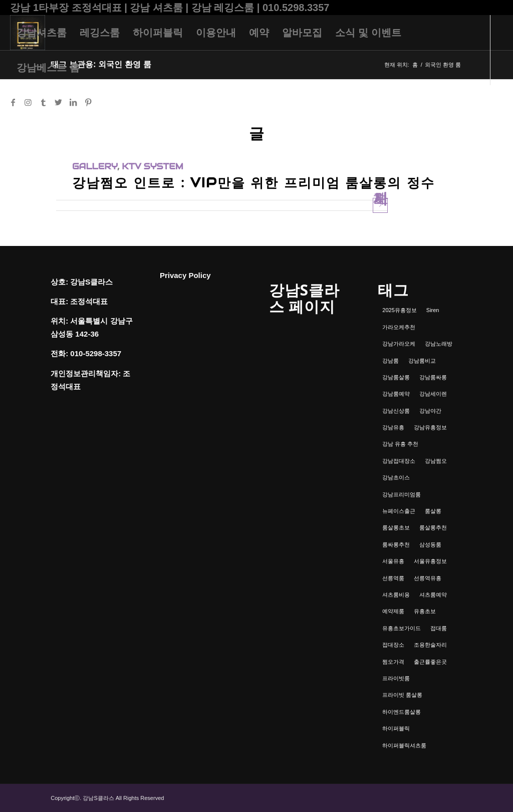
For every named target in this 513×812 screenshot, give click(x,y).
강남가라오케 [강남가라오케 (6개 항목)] (399, 344)
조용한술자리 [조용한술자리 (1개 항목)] (430, 645)
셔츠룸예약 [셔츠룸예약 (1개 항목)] (433, 595)
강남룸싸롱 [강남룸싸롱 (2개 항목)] (433, 377)
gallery (95, 167)
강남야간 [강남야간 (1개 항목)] (430, 411)
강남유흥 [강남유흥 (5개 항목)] (393, 427)
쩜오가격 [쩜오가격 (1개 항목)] (393, 662)
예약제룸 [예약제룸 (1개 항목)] (393, 611)
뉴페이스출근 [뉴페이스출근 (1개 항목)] (399, 511)
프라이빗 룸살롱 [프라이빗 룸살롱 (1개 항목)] (402, 695)
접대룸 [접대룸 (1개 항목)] (439, 628)
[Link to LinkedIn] (73, 102)
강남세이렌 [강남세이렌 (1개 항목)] (433, 394)
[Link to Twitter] (58, 102)
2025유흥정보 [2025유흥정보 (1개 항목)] (399, 310)
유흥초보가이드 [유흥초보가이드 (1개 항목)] (402, 628)
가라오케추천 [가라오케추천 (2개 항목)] (399, 327)
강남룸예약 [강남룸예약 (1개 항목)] (396, 394)
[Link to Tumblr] (43, 102)
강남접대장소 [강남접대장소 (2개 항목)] (399, 461)
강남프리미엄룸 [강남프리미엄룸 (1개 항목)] (402, 494)
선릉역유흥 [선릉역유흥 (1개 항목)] (428, 578)
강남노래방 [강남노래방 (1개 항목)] (439, 344)
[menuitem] (42, 33)
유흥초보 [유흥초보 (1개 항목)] (425, 611)
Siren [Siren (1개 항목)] (433, 310)
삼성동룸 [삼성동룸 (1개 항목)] (430, 545)
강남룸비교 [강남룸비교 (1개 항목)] (422, 361)
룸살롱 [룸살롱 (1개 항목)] (433, 511)
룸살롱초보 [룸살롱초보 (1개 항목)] (396, 527)
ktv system (152, 167)
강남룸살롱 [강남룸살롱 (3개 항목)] (396, 377)
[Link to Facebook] (13, 102)
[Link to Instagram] (28, 102)
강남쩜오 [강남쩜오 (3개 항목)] (436, 461)
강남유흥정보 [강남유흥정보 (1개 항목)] (430, 427)
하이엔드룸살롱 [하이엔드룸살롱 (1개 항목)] (402, 712)
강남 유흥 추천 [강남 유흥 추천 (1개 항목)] (400, 444)
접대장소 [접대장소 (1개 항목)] (393, 645)
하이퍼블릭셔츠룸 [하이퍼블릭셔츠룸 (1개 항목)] (404, 745)
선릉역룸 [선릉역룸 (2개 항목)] (393, 578)
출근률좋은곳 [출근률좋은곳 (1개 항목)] (430, 662)
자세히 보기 (380, 205)
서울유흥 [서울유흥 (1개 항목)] (393, 561)
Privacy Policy (185, 275)
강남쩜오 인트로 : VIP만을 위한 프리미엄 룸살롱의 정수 (253, 183)
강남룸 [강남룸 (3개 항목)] (391, 361)
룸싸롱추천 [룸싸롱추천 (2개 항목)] (396, 545)
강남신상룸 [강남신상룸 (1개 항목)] (396, 411)
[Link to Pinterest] (88, 102)
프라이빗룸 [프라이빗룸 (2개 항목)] (396, 678)
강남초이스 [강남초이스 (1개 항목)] (396, 477)
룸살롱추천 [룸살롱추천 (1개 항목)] (433, 527)
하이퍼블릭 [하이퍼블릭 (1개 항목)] (396, 728)
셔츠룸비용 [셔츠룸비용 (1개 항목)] (396, 595)
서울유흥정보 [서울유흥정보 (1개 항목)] (430, 561)
